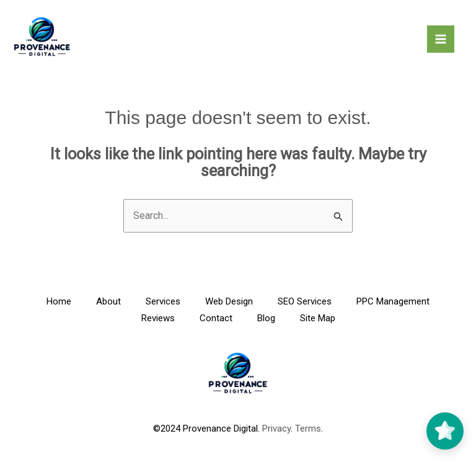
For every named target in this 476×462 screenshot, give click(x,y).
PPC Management (393, 301)
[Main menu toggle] (441, 39)
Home (59, 301)
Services (163, 301)
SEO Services (305, 301)
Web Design (229, 301)
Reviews (158, 318)
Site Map (318, 318)
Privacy (276, 429)
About (108, 301)
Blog (266, 318)
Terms (308, 429)
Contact (216, 318)
